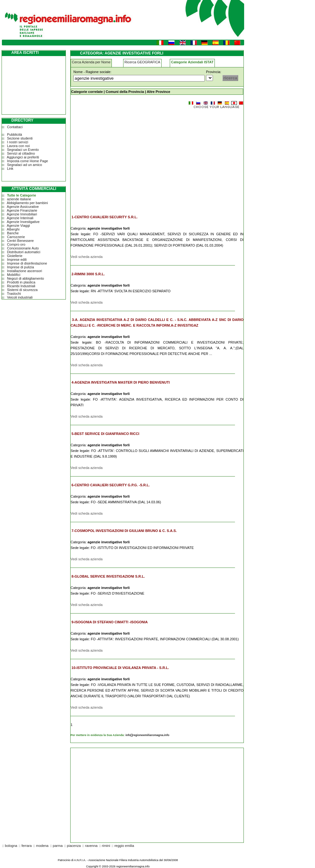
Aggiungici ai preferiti (23, 157)
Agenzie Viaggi (18, 226)
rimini (106, 846)
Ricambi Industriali (21, 286)
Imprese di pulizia (20, 267)
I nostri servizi (17, 142)
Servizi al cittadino (21, 153)
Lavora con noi (18, 146)
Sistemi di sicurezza (22, 290)
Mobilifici (14, 275)
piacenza (74, 846)
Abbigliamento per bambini (27, 203)
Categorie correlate (87, 92)
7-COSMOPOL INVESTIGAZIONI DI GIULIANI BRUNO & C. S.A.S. (124, 531)
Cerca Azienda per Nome (91, 62)
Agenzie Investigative (23, 222)
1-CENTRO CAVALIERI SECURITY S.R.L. (105, 217)
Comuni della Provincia (125, 92)
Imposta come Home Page (27, 161)
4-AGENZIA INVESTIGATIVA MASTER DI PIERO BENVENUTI (121, 382)
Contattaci (15, 127)
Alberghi (13, 229)
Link (10, 168)
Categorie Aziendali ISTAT (192, 62)
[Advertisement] (123, 159)
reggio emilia (124, 846)
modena (42, 846)
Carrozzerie (16, 237)
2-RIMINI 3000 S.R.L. (88, 274)
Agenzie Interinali (20, 218)
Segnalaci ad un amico (24, 165)
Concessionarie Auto (23, 248)
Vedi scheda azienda (87, 257)
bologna (11, 846)
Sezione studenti (20, 138)
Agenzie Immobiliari (22, 214)
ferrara (26, 846)
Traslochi (14, 294)
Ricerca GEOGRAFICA (142, 62)
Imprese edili (17, 260)
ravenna (91, 846)
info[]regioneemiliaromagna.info (147, 735)
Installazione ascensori (24, 271)
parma (58, 846)
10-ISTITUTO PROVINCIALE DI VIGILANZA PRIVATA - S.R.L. (120, 668)
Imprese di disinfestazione (27, 263)
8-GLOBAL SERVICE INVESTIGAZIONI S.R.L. (108, 576)
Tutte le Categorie (21, 195)
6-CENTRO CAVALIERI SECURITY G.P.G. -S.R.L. (111, 485)
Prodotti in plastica (21, 282)
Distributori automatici (24, 252)
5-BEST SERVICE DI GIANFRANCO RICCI (105, 434)
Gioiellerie (15, 256)
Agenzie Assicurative (23, 207)
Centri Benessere (20, 241)
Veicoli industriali (20, 297)
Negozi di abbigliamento (25, 278)
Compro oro (16, 244)
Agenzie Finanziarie (22, 210)
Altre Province (159, 92)
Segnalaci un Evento (23, 150)
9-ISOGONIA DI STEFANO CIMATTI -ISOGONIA (110, 622)
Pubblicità (14, 134)
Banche (13, 233)
